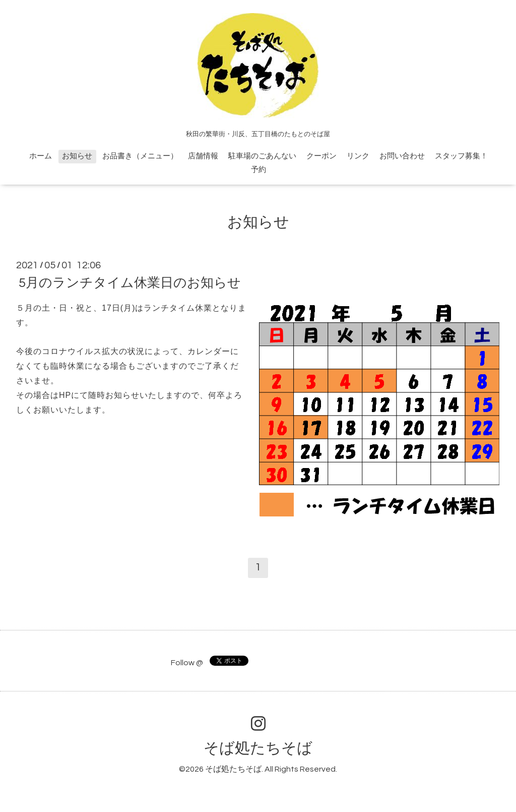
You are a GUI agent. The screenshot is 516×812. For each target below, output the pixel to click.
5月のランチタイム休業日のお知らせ (130, 283)
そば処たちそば (258, 748)
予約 (259, 170)
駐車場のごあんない (262, 156)
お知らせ (77, 156)
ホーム (41, 156)
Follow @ (187, 663)
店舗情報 (203, 156)
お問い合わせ (402, 156)
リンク (358, 156)
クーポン (321, 156)
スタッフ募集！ (461, 156)
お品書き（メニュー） (140, 156)
